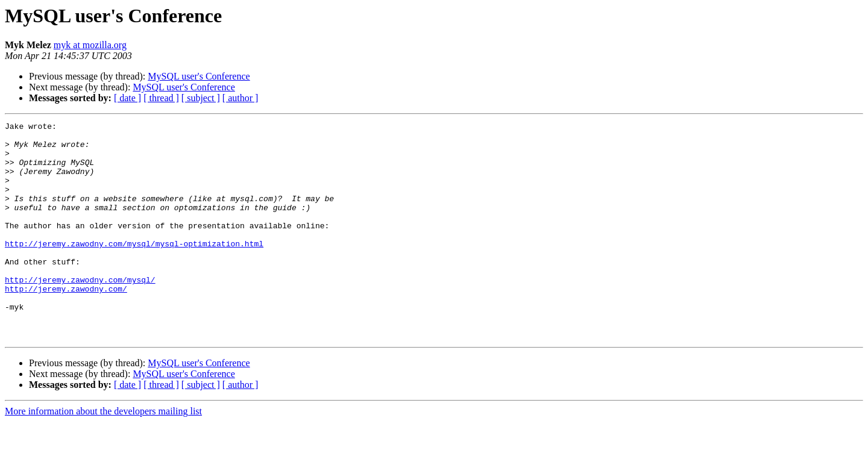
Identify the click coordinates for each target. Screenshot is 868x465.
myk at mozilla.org (90, 45)
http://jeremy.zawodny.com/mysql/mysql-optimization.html (134, 269)
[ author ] (241, 98)
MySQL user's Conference (199, 76)
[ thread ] (161, 98)
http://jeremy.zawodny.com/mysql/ (80, 312)
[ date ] (127, 98)
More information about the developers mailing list (103, 454)
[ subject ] (201, 98)
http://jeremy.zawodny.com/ (66, 323)
